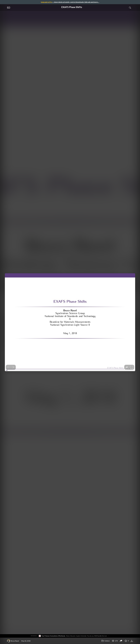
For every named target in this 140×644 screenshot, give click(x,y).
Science (105, 641)
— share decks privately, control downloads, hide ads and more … (70, 2)
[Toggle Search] (130, 7)
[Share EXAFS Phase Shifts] (121, 641)
